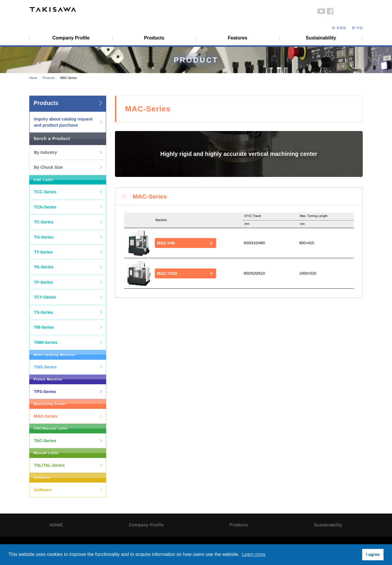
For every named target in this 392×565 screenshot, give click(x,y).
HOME (56, 525)
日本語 (339, 28)
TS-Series (44, 312)
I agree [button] (373, 554)
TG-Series (44, 237)
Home (33, 78)
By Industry (45, 152)
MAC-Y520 (167, 273)
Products (49, 78)
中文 (357, 28)
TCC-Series (45, 192)
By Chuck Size (48, 167)
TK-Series (44, 267)
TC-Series (44, 222)
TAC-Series (45, 441)
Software (43, 490)
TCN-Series (45, 207)
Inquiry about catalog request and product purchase (63, 122)
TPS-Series (45, 392)
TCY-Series (45, 297)
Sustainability (328, 525)
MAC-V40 (166, 243)
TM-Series (44, 327)
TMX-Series (45, 367)
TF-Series (43, 282)
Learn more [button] (254, 554)
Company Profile (146, 525)
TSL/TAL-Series (49, 465)
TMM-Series (46, 342)
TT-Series (43, 252)
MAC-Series (46, 416)
